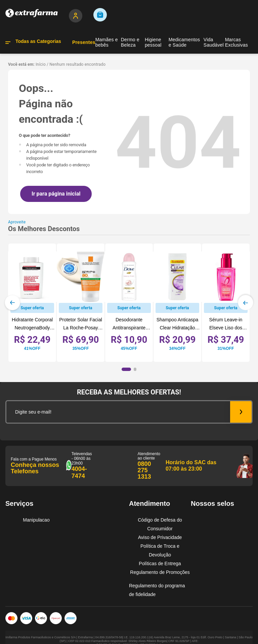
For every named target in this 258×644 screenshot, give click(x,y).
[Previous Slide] (12, 303)
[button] (126, 369)
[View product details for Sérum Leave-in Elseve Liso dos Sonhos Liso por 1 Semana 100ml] (226, 303)
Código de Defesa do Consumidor (160, 524)
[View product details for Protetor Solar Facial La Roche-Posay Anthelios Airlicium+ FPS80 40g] (81, 303)
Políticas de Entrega (160, 563)
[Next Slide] (246, 303)
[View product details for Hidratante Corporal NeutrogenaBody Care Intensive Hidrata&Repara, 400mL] (32, 303)
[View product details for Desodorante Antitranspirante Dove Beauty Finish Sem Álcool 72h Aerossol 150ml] (129, 303)
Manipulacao (36, 520)
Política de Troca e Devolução (160, 550)
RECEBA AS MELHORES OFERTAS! (129, 392)
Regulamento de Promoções (160, 572)
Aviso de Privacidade (160, 537)
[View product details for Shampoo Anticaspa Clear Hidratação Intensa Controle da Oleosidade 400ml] (177, 303)
